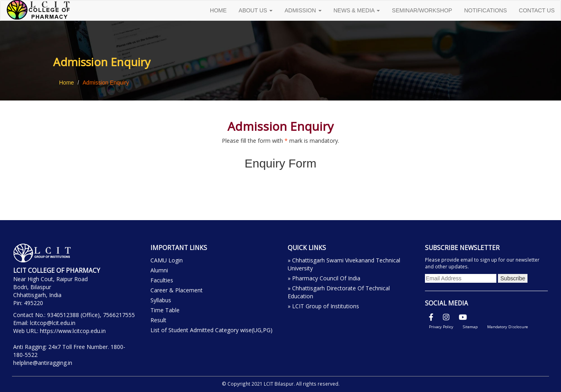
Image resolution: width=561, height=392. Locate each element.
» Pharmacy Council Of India (324, 278)
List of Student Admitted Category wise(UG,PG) (211, 330)
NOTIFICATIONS (485, 10)
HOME (218, 10)
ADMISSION (303, 10)
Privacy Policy (441, 327)
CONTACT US (537, 10)
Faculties (162, 280)
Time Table (165, 310)
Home (66, 83)
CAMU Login (167, 260)
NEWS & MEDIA (357, 10)
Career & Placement (177, 290)
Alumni (159, 270)
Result (158, 320)
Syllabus (161, 300)
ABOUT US (256, 10)
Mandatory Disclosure (508, 327)
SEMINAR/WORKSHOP (422, 10)
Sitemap (470, 327)
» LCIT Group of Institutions (323, 306)
